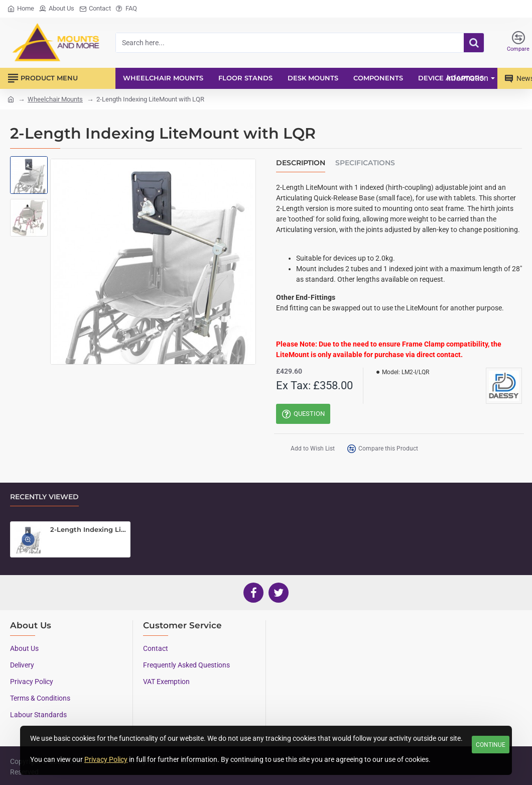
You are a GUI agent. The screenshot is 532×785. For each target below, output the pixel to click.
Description (301, 163)
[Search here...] (474, 43)
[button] (305, 450)
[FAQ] (126, 9)
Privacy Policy (106, 759)
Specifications (365, 163)
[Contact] (95, 9)
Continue (491, 745)
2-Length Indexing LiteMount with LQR (88, 529)
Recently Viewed (44, 497)
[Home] (21, 9)
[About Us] (57, 9)
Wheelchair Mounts (55, 99)
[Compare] (518, 43)
